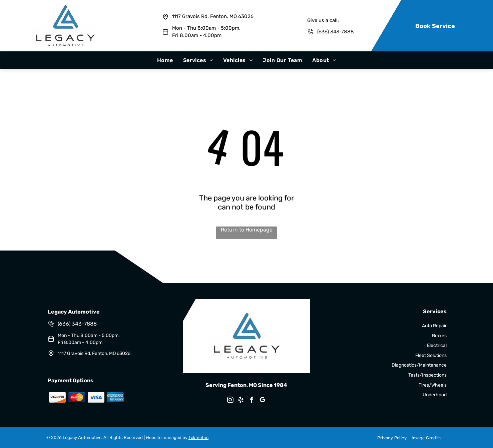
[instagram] (230, 401)
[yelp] (241, 401)
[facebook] (252, 401)
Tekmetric (198, 437)
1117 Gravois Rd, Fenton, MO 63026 (213, 16)
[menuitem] (165, 60)
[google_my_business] (263, 401)
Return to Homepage (247, 230)
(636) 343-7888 (336, 32)
